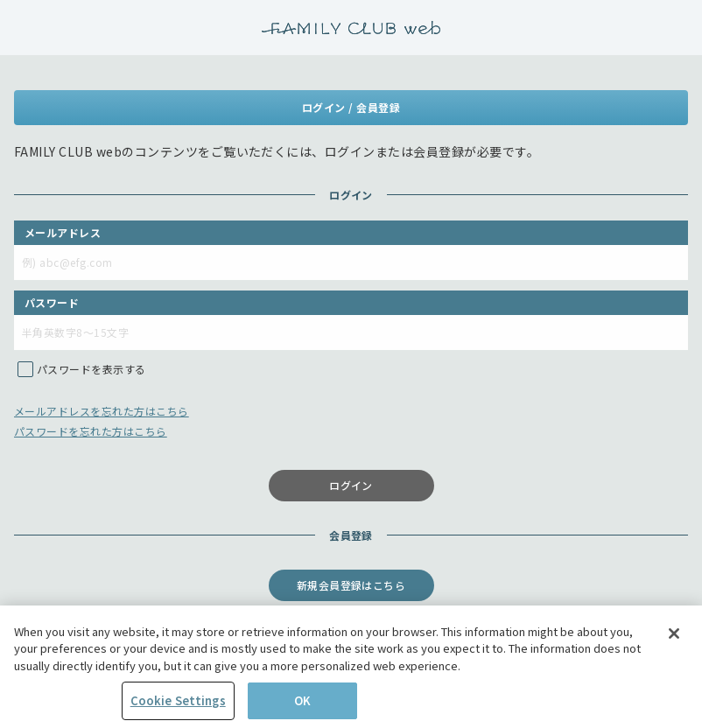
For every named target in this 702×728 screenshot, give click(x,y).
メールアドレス (63, 232)
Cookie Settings (178, 703)
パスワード (52, 302)
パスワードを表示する (91, 369)
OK (302, 703)
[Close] (674, 635)
